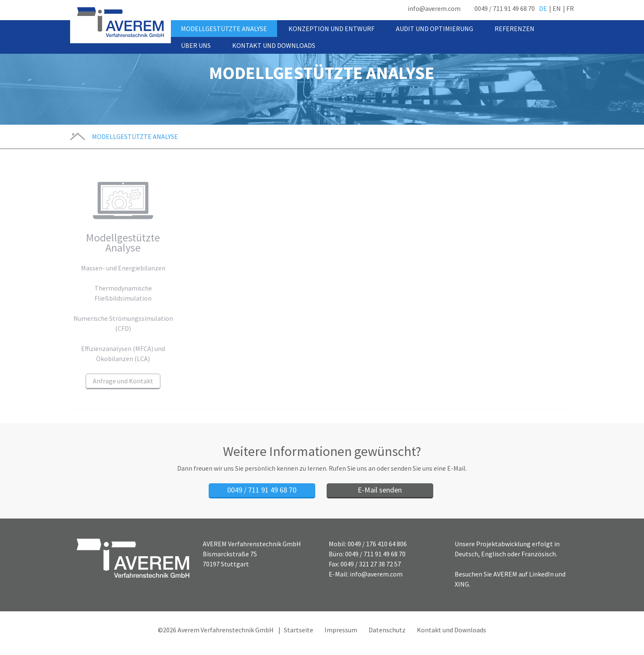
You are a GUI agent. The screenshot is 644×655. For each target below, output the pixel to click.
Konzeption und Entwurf (331, 29)
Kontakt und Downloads (274, 45)
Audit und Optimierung (435, 29)
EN (557, 8)
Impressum (341, 630)
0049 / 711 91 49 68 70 (505, 8)
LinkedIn (541, 574)
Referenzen (514, 29)
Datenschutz (387, 630)
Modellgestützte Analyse (224, 29)
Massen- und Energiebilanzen (123, 268)
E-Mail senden (380, 490)
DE (543, 8)
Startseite (298, 630)
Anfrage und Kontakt (123, 381)
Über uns (196, 45)
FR (570, 8)
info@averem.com (434, 8)
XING (462, 584)
